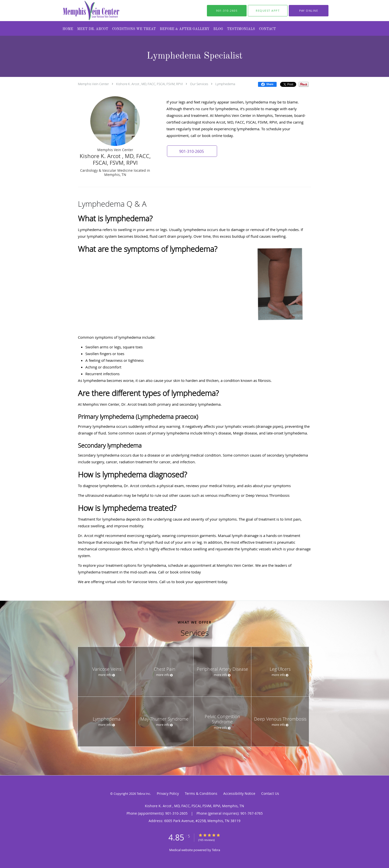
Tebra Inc (143, 794)
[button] (268, 11)
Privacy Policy (168, 793)
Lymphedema (225, 84)
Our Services (199, 84)
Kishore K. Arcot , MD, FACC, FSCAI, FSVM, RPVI (149, 84)
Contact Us (270, 793)
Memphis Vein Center (93, 84)
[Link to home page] (81, 11)
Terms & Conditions (201, 793)
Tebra (216, 850)
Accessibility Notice (239, 793)
